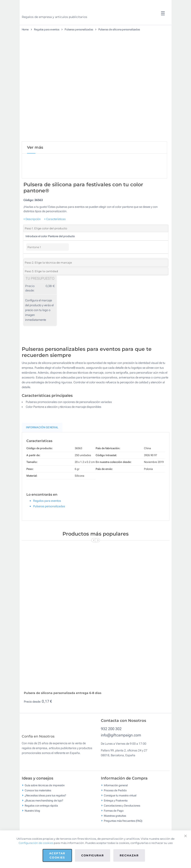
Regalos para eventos (47, 29)
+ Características (55, 220)
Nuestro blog (32, 814)
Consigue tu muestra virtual (120, 799)
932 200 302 (111, 729)
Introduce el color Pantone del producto (50, 237)
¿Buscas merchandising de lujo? (44, 804)
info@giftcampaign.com (121, 736)
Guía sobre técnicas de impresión (45, 789)
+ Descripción (32, 220)
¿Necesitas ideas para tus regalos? (45, 799)
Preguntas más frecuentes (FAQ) (123, 824)
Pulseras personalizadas (79, 29)
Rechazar (129, 855)
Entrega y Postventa (116, 804)
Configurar (93, 855)
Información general (116, 789)
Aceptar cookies (57, 855)
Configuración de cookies (36, 843)
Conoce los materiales (38, 794)
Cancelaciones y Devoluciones (122, 809)
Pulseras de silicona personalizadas (119, 29)
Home (25, 29)
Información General (42, 428)
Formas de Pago (114, 814)
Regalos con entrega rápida (41, 809)
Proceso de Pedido (115, 794)
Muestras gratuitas (115, 819)
